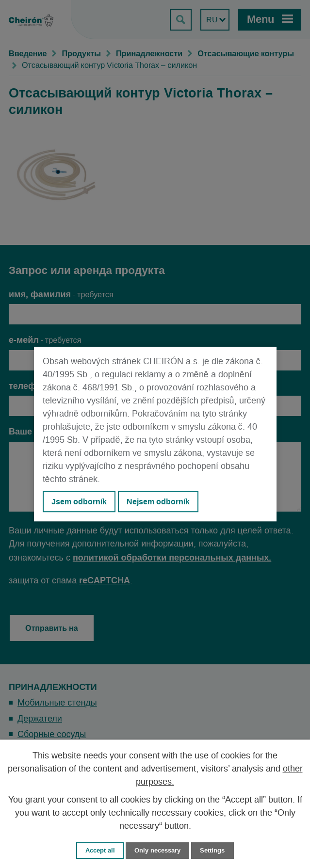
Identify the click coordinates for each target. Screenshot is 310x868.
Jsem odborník (79, 501)
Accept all (100, 850)
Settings (212, 850)
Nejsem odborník (158, 501)
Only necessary (157, 850)
